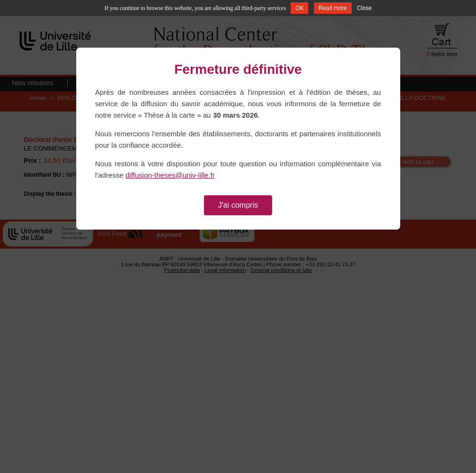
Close (364, 8)
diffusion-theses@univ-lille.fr (170, 175)
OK (299, 8)
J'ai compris (238, 205)
